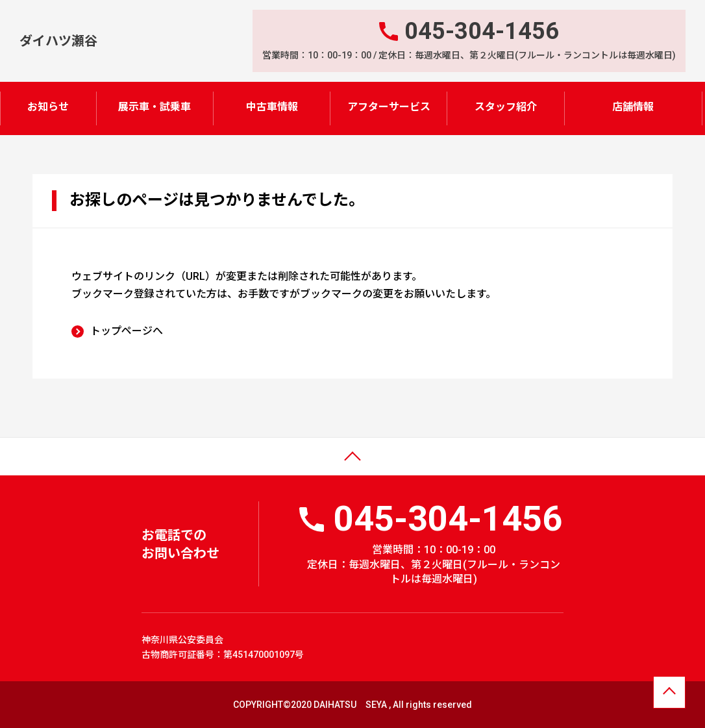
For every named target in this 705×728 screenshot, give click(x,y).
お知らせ (48, 107)
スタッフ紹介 (506, 107)
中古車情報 (272, 107)
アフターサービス (389, 107)
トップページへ (127, 330)
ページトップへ (669, 694)
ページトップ (41, 465)
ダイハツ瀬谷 (58, 40)
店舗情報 (633, 107)
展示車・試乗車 (155, 107)
